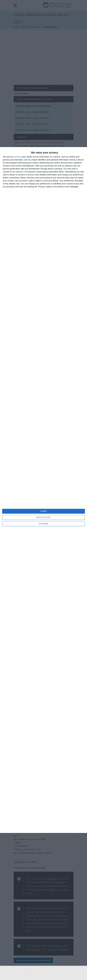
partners (17, 157)
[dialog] (43, 490)
